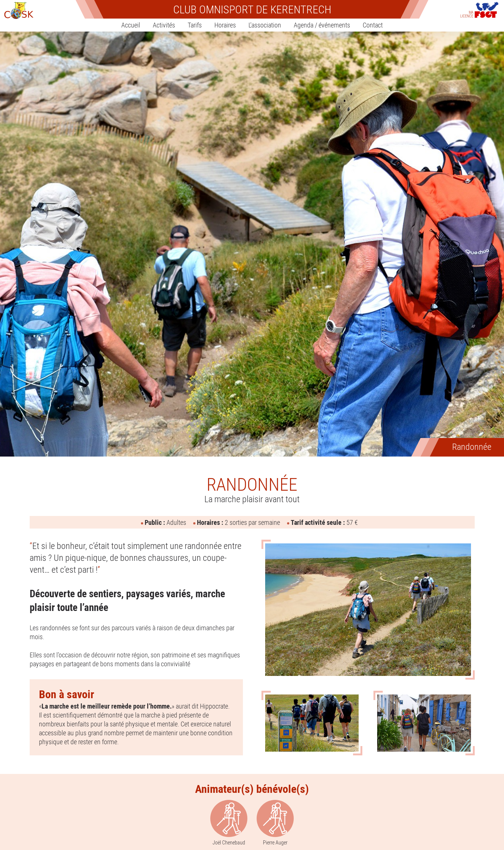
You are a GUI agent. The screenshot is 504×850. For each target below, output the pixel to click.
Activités (164, 25)
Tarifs (195, 25)
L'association (265, 25)
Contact (373, 25)
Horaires (225, 25)
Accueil (131, 25)
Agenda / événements (322, 25)
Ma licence (467, 14)
